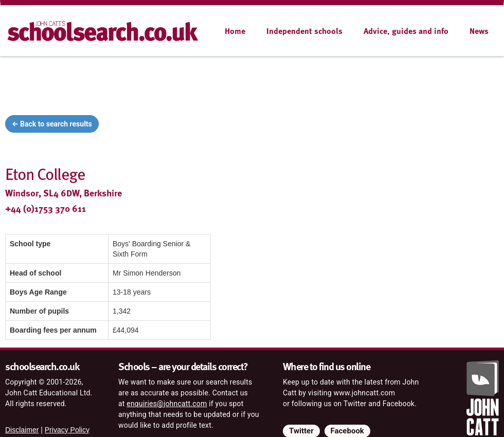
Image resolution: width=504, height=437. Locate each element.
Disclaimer (22, 430)
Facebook (347, 431)
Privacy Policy (67, 430)
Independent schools (304, 31)
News (479, 31)
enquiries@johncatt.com (167, 404)
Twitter (301, 431)
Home (235, 31)
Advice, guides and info (406, 31)
